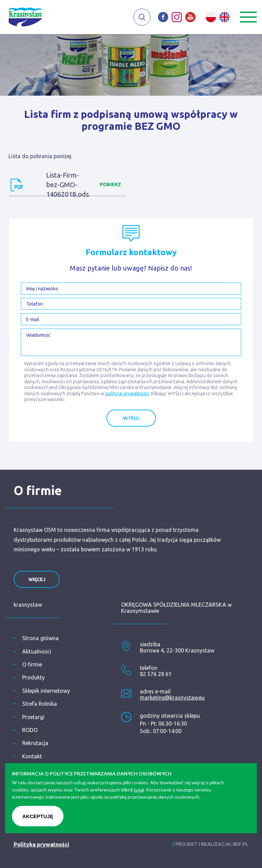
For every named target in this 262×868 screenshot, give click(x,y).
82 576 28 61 (156, 674)
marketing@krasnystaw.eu (172, 698)
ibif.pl (241, 844)
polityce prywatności (127, 394)
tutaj (139, 790)
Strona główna (40, 638)
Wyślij (131, 418)
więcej (37, 579)
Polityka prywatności (41, 844)
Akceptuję (38, 816)
